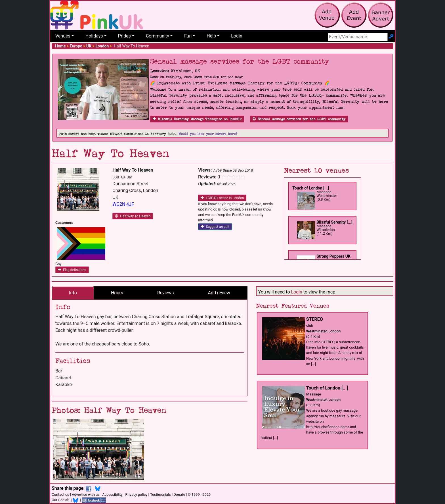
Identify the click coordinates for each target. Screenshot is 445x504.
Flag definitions (72, 270)
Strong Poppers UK (333, 256)
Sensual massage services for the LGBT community (299, 119)
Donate (179, 494)
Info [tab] (73, 293)
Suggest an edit (215, 227)
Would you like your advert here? (208, 134)
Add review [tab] (219, 293)
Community (158, 36)
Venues (63, 36)
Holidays (94, 36)
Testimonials (160, 494)
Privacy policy (136, 494)
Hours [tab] (117, 293)
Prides (124, 36)
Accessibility (112, 494)
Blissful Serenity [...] (334, 222)
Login (237, 36)
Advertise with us (86, 494)
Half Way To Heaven (133, 216)
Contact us (60, 494)
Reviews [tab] (166, 293)
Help (211, 36)
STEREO (315, 319)
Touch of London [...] (311, 188)
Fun (188, 36)
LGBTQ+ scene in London (222, 198)
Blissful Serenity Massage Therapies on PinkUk (197, 119)
